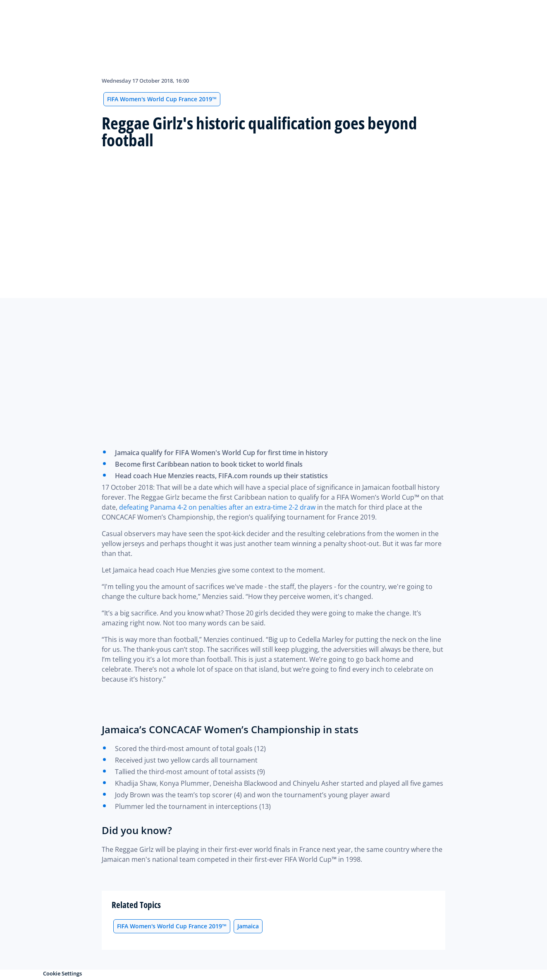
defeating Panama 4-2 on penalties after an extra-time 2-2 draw (217, 507)
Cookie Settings (62, 973)
